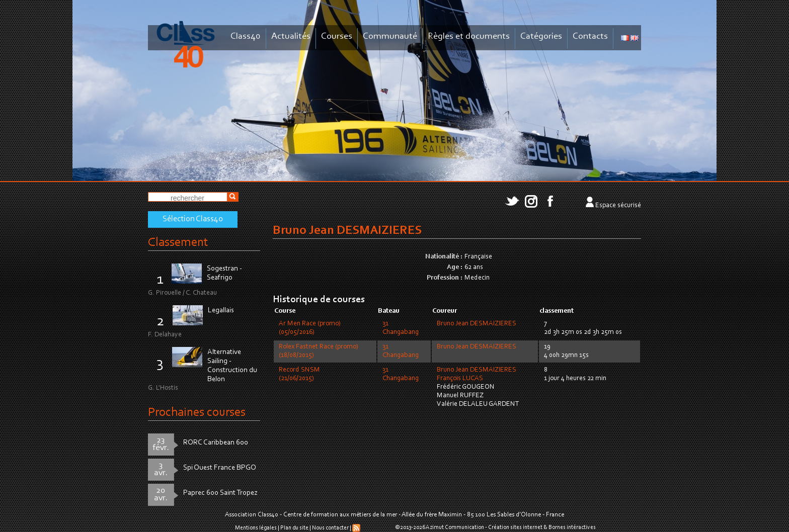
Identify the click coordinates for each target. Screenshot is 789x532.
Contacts (590, 36)
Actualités (291, 36)
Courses (337, 36)
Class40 (246, 36)
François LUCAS (460, 379)
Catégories (541, 36)
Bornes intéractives (572, 527)
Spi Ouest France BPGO (220, 468)
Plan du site (294, 528)
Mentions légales (256, 528)
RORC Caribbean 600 (216, 443)
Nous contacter (330, 528)
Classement (178, 243)
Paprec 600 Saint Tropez (220, 493)
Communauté (390, 36)
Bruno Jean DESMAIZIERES (477, 324)
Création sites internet (515, 527)
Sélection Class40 (193, 219)
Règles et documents (469, 36)
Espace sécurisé (618, 206)
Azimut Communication (455, 527)
